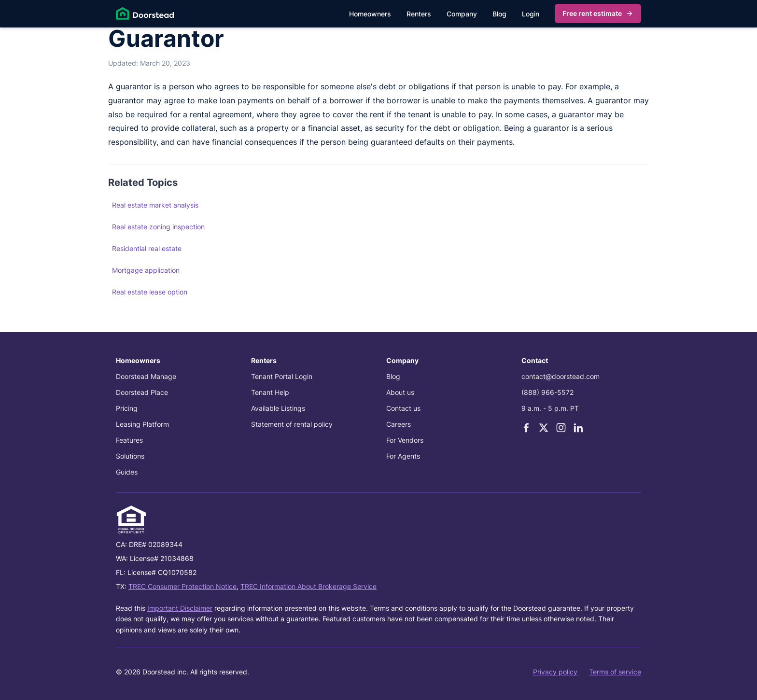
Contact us (403, 408)
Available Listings (278, 408)
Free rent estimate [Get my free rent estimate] (598, 13)
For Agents (403, 456)
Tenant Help (270, 392)
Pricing (127, 408)
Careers (399, 424)
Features (129, 440)
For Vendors (405, 440)
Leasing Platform (142, 424)
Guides (127, 472)
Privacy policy (555, 672)
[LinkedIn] (578, 428)
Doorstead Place (142, 392)
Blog (499, 14)
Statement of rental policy (292, 424)
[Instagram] (561, 428)
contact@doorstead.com (561, 376)
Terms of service (615, 672)
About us (400, 392)
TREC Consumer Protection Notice (182, 586)
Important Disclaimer (180, 608)
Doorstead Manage (146, 376)
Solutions (130, 456)
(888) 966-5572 (547, 392)
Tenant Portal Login (282, 376)
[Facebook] (526, 428)
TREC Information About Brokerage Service (308, 586)
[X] (544, 428)
